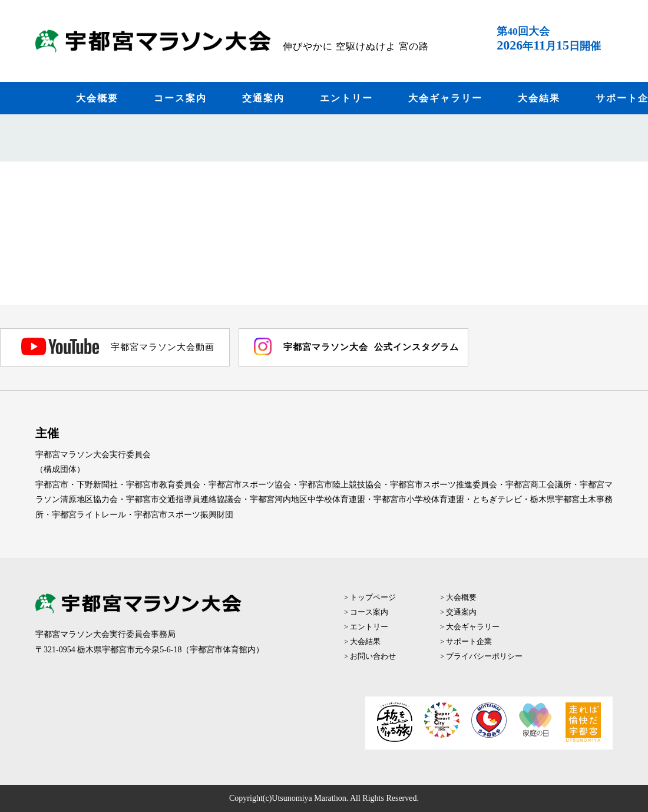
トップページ (373, 598)
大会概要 (97, 98)
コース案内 (180, 98)
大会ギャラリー (445, 98)
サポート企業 (469, 642)
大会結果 (539, 98)
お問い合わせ (373, 656)
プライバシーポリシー (484, 656)
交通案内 (263, 98)
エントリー (346, 98)
